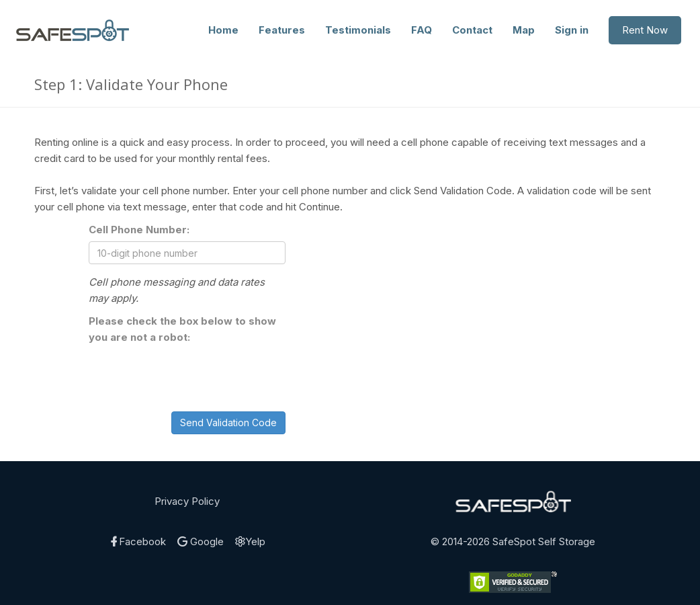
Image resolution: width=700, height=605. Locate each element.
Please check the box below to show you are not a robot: (182, 329)
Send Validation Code (228, 422)
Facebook (137, 541)
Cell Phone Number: (139, 230)
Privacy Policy (187, 501)
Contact (472, 30)
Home (223, 30)
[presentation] (191, 375)
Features (282, 30)
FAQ (422, 30)
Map (524, 30)
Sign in (572, 30)
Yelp (250, 541)
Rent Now (645, 30)
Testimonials (358, 30)
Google (201, 541)
